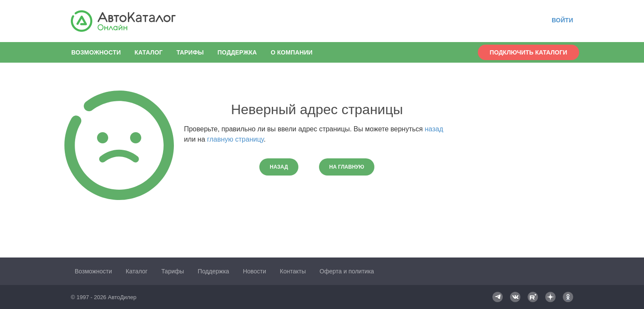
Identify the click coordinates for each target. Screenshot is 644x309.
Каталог (149, 52)
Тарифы (190, 52)
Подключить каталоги (529, 52)
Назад (279, 167)
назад (434, 129)
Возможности (96, 52)
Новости (255, 271)
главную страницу (235, 139)
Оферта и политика (347, 271)
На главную (347, 167)
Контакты (293, 271)
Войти (562, 20)
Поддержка (237, 52)
